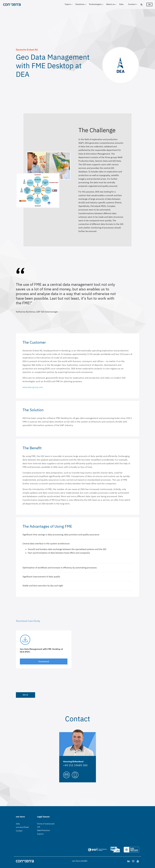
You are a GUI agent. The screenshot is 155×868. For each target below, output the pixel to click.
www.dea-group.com (33, 387)
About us (110, 4)
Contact (132, 4)
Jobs (121, 4)
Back (26, 695)
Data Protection (44, 830)
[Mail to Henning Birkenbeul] (67, 775)
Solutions (80, 4)
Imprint (40, 834)
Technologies (95, 4)
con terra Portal (22, 827)
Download (44, 661)
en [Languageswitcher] (149, 4)
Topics (68, 4)
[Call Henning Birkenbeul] (75, 775)
